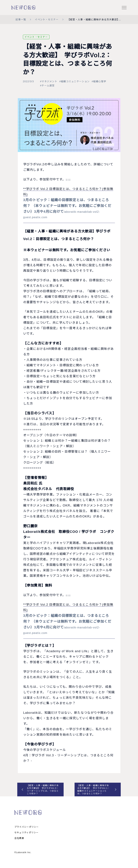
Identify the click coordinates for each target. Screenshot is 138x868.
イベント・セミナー (47, 19)
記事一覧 (21, 19)
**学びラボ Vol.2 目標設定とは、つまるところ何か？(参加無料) (69, 205)
